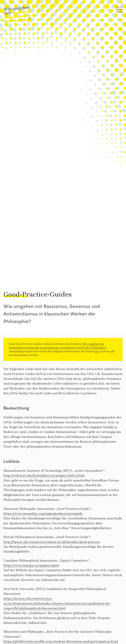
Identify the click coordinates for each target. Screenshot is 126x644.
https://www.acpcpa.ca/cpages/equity (32, 565)
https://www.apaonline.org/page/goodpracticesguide (43, 513)
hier (97, 351)
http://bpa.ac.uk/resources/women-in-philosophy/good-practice (52, 542)
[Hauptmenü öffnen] (119, 10)
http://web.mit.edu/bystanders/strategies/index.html (44, 475)
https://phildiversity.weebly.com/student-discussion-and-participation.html (61, 641)
